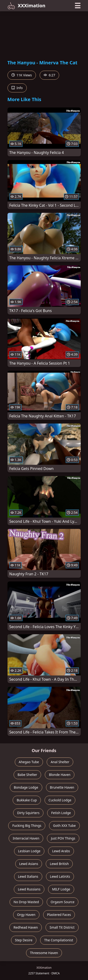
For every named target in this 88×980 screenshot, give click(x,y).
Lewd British (59, 864)
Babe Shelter (27, 775)
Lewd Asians (29, 864)
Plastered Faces (59, 915)
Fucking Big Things (27, 826)
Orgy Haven (26, 915)
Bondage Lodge (26, 787)
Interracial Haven (26, 838)
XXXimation (27, 6)
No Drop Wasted (26, 902)
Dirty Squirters (28, 813)
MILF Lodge (61, 889)
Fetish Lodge (61, 813)
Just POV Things (63, 838)
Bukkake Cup (27, 800)
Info (17, 88)
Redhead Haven (26, 927)
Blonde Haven (60, 775)
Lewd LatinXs (60, 876)
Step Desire (24, 940)
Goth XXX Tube (64, 826)
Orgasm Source (63, 902)
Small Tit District (62, 927)
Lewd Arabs (61, 851)
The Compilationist (59, 940)
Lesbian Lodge (29, 851)
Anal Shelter (60, 762)
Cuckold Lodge (60, 800)
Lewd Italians (28, 876)
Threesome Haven (44, 953)
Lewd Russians (29, 889)
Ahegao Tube (29, 762)
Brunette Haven (62, 787)
